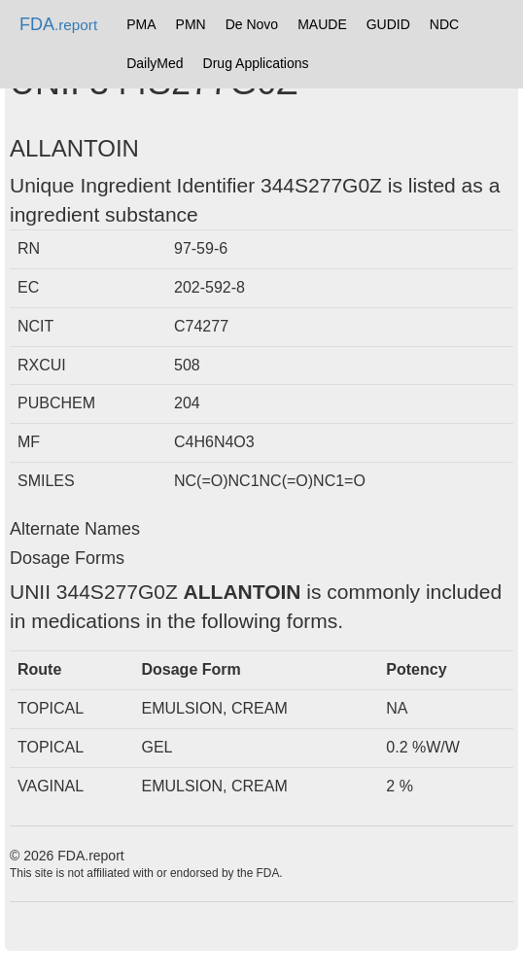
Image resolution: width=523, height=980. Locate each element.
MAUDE (322, 24)
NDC (444, 24)
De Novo (252, 24)
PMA (141, 24)
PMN (191, 24)
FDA (58, 24)
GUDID (388, 24)
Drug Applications (256, 63)
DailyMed (155, 63)
